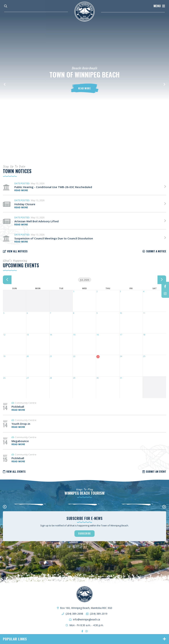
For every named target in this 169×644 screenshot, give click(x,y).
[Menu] (159, 6)
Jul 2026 (85, 280)
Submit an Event (156, 471)
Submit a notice (156, 251)
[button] (5, 83)
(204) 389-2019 (99, 614)
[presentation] (5, 507)
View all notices (17, 251)
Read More (85, 88)
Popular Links (15, 639)
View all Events (16, 471)
